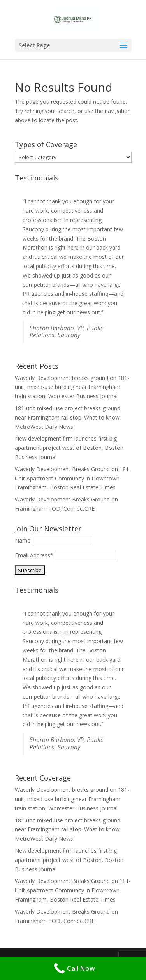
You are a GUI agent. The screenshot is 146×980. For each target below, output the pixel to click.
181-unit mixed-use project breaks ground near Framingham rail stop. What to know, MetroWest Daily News (68, 417)
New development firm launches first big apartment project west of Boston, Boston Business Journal (69, 448)
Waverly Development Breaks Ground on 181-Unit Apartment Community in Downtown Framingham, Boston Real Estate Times (73, 478)
